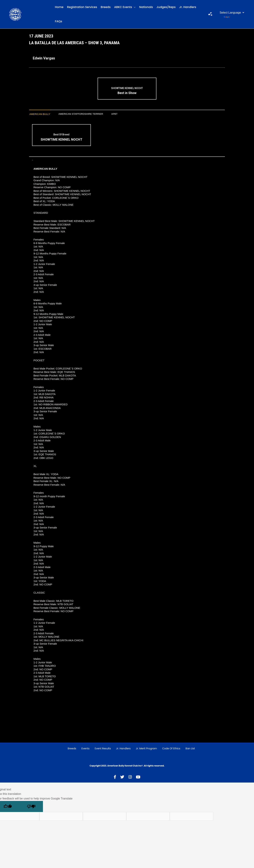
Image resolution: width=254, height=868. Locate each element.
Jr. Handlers (188, 7)
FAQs (59, 21)
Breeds (106, 7)
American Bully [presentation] (42, 114)
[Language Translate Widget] (232, 13)
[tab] (42, 114)
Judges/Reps (166, 7)
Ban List (190, 749)
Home (59, 7)
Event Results (103, 749)
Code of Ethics (171, 749)
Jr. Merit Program (146, 749)
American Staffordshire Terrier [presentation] (89, 114)
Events (85, 749)
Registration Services (82, 7)
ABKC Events (123, 7)
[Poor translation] (31, 807)
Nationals (146, 7)
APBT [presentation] (127, 114)
